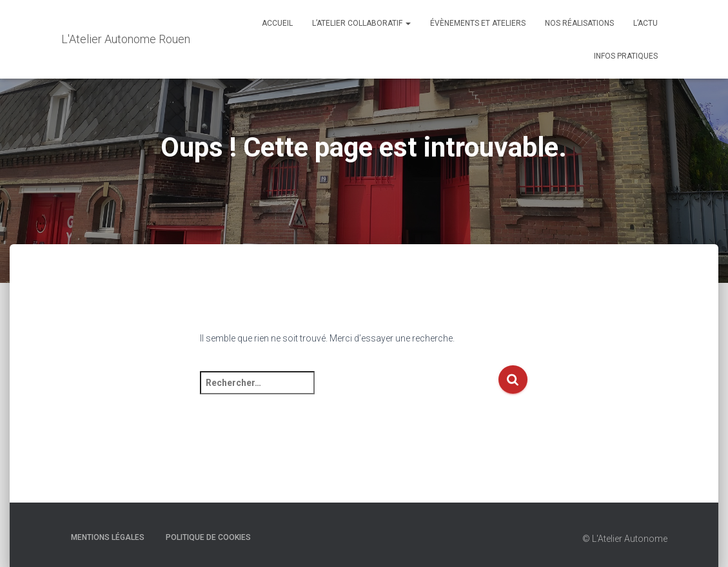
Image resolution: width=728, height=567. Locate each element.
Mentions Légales (108, 537)
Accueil (277, 23)
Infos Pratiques (626, 56)
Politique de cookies (208, 537)
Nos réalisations (579, 23)
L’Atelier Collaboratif (361, 23)
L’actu (645, 23)
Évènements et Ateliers (478, 23)
